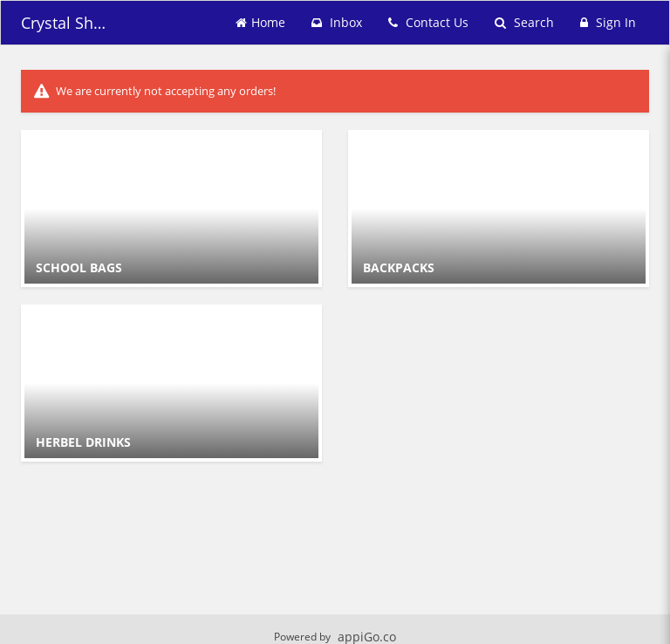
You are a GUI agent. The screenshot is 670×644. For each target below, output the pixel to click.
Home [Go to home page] (260, 22)
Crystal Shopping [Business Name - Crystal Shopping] (65, 23)
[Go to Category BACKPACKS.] (499, 209)
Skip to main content (0, 0)
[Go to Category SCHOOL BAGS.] (171, 209)
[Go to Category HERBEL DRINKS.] (171, 383)
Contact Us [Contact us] (428, 22)
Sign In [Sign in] (608, 22)
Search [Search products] (524, 22)
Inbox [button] (337, 22)
